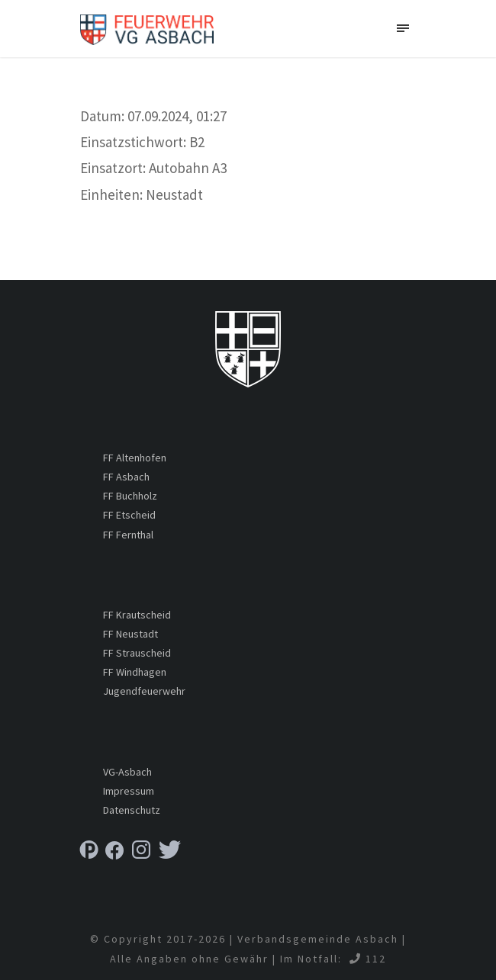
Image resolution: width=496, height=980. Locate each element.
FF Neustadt (130, 634)
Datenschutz (132, 810)
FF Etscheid (129, 515)
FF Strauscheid (137, 653)
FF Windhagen (135, 672)
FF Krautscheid (137, 615)
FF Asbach (126, 477)
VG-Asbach (127, 772)
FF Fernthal (128, 535)
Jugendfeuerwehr (144, 691)
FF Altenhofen (135, 458)
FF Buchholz (130, 496)
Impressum (129, 791)
